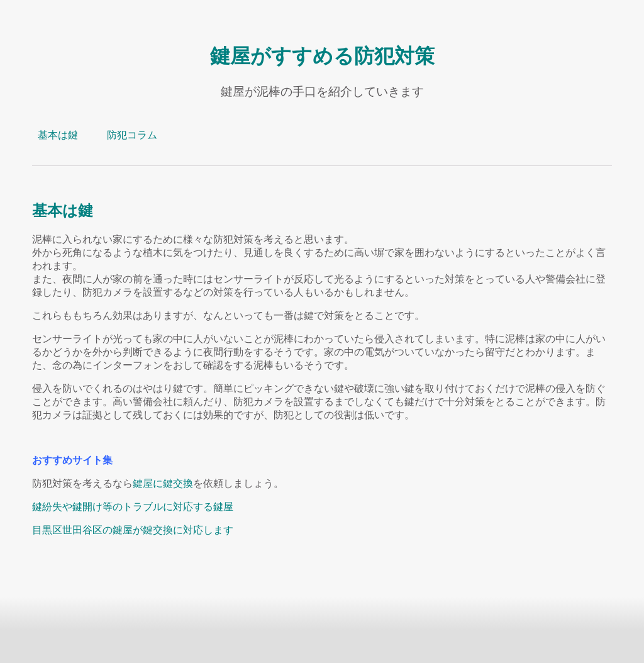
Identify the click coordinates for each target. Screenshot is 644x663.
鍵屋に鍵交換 (163, 483)
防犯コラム (132, 135)
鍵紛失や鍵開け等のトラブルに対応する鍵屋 (133, 507)
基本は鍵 (58, 135)
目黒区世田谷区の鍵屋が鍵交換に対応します (133, 530)
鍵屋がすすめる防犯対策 (322, 56)
